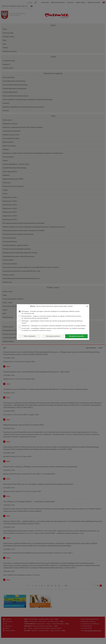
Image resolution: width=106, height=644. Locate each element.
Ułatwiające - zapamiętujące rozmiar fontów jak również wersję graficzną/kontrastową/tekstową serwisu (51, 322)
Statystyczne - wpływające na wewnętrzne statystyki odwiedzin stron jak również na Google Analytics (52, 326)
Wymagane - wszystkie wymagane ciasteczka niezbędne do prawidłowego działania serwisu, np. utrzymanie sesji (49, 312)
